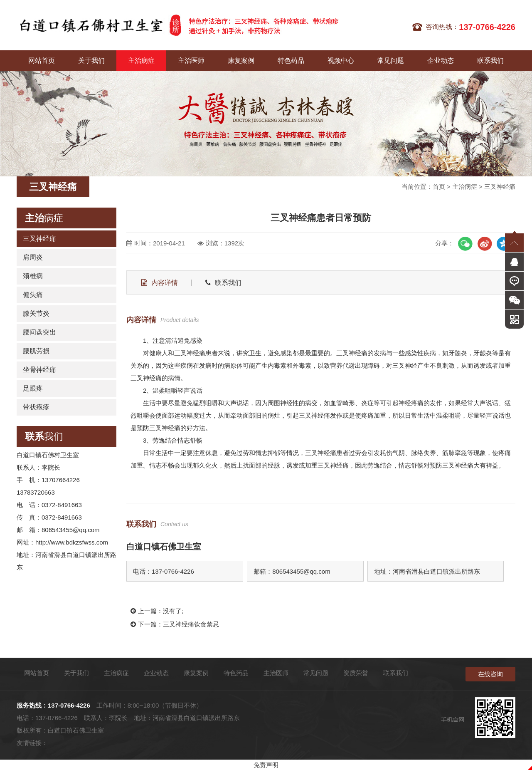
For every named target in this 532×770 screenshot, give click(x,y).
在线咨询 (490, 674)
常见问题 (391, 61)
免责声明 (266, 765)
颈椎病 (33, 276)
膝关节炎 (36, 313)
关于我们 (91, 61)
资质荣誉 (356, 673)
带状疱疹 (36, 407)
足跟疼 (33, 388)
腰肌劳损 (36, 351)
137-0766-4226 (69, 705)
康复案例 (241, 61)
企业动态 (441, 61)
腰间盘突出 (39, 332)
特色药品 (291, 61)
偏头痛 (33, 295)
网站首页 (42, 61)
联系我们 (490, 61)
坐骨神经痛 (39, 370)
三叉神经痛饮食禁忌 (191, 624)
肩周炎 (33, 257)
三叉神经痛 (500, 187)
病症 (44, 218)
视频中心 (341, 61)
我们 (44, 436)
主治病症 (141, 61)
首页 (439, 187)
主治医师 (191, 61)
